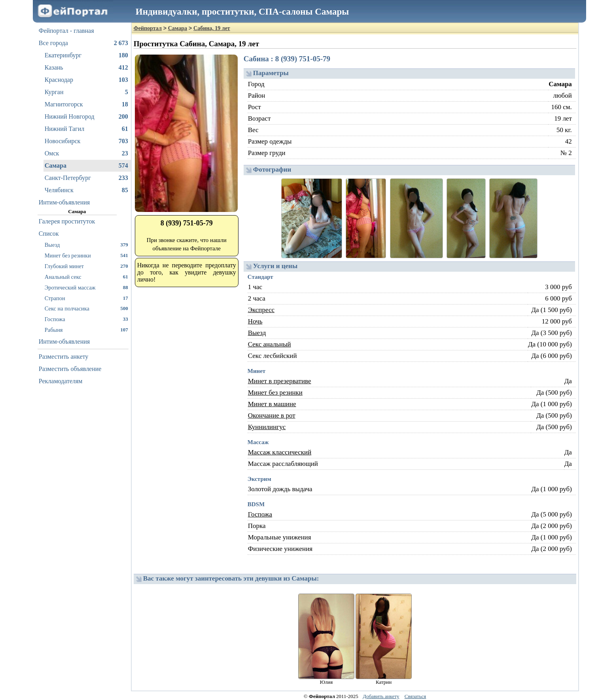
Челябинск (86, 190)
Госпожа (86, 319)
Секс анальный (270, 344)
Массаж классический (280, 452)
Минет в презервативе (280, 381)
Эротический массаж (86, 287)
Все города (83, 43)
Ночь (255, 321)
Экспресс (261, 310)
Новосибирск (86, 141)
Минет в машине (272, 404)
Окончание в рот (272, 415)
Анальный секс (86, 277)
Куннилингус (267, 427)
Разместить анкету (64, 357)
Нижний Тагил (86, 129)
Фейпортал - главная (66, 31)
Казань (86, 68)
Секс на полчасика (86, 308)
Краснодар (86, 80)
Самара (86, 166)
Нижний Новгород (86, 117)
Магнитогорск (86, 104)
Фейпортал (148, 28)
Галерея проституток (67, 221)
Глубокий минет (86, 266)
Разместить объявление (70, 369)
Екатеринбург (86, 55)
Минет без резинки (86, 255)
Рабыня (86, 330)
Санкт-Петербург (86, 178)
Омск (86, 153)
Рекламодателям (61, 381)
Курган (86, 92)
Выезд (86, 245)
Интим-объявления (64, 202)
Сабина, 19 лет (212, 28)
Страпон (86, 298)
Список (49, 234)
